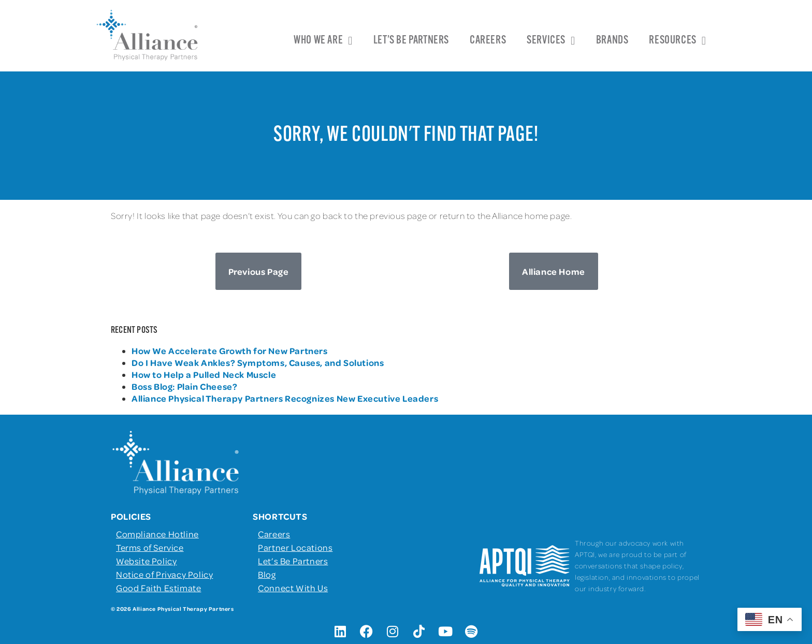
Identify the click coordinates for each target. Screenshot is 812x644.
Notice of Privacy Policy (164, 574)
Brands (612, 41)
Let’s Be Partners (411, 41)
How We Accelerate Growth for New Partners (230, 350)
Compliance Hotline (157, 534)
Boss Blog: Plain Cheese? (184, 386)
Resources (677, 41)
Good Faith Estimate (158, 588)
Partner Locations (295, 547)
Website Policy (146, 561)
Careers (488, 41)
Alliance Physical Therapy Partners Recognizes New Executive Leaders (285, 398)
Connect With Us (293, 588)
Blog (267, 574)
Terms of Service (150, 547)
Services (551, 41)
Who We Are (323, 41)
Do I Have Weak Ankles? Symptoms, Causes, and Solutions (258, 362)
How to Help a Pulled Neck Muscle (204, 374)
